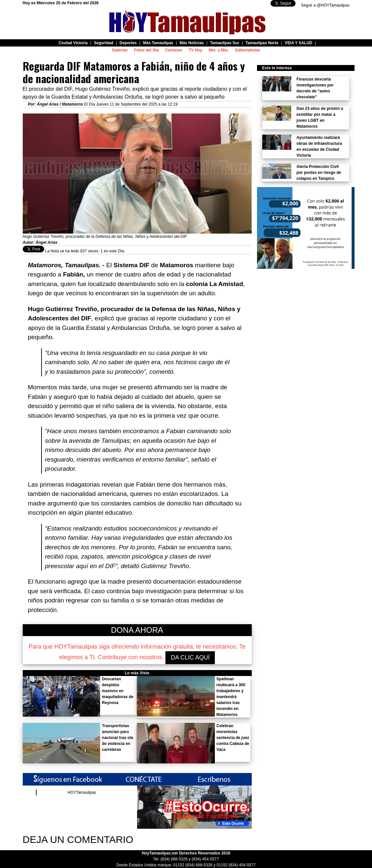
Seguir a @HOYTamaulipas (325, 5)
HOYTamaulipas (82, 792)
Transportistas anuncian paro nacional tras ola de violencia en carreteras (117, 738)
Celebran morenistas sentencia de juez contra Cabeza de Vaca (233, 738)
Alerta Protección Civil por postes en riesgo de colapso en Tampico (319, 173)
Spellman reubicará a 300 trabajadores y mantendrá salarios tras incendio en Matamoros (231, 697)
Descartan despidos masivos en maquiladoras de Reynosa (117, 691)
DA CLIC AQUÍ (190, 658)
